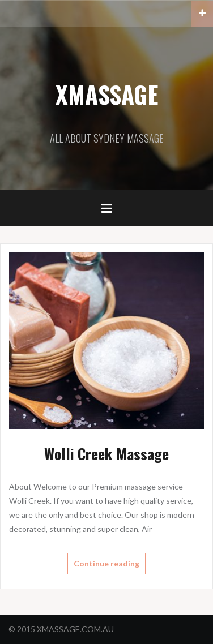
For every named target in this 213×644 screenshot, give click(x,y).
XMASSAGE (107, 94)
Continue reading (107, 563)
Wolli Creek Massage (107, 454)
